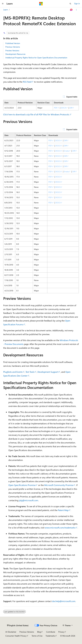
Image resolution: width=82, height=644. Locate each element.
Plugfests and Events (13, 372)
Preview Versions (12, 50)
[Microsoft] (41, 4)
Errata (66, 151)
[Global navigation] (3, 4)
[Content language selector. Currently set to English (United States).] (18, 625)
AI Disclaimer (11, 632)
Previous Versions (13, 47)
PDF (56, 108)
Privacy (61, 632)
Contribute (51, 632)
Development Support (48, 372)
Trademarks (50, 636)
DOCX (63, 108)
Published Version (13, 43)
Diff (71, 108)
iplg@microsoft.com (29, 500)
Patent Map (63, 510)
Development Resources (15, 54)
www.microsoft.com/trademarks (60, 528)
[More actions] (76, 10)
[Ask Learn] (71, 10)
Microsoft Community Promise (59, 485)
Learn (6, 10)
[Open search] (70, 4)
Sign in (77, 3)
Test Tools (30, 372)
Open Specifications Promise (22, 485)
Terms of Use (37, 636)
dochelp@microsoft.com (64, 601)
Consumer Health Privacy (16, 636)
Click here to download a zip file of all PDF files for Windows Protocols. (36, 114)
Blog (39, 632)
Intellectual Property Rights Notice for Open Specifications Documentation (36, 58)
